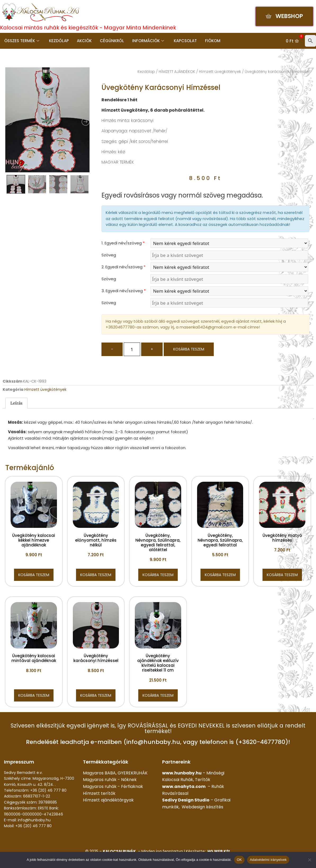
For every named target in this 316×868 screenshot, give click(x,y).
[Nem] (309, 860)
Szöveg (109, 255)
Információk (147, 41)
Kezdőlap (58, 41)
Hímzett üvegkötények (220, 72)
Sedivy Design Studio (186, 800)
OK (239, 860)
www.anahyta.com (184, 786)
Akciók (84, 41)
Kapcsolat (184, 41)
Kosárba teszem (189, 349)
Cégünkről (111, 41)
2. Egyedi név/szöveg (123, 267)
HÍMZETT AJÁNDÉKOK (177, 72)
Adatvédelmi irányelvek (268, 860)
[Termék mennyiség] (132, 349)
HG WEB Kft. (219, 851)
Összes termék (21, 41)
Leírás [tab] (16, 403)
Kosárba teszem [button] (34, 575)
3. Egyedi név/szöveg (124, 291)
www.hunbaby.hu (182, 773)
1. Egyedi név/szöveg (123, 243)
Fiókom (211, 41)
